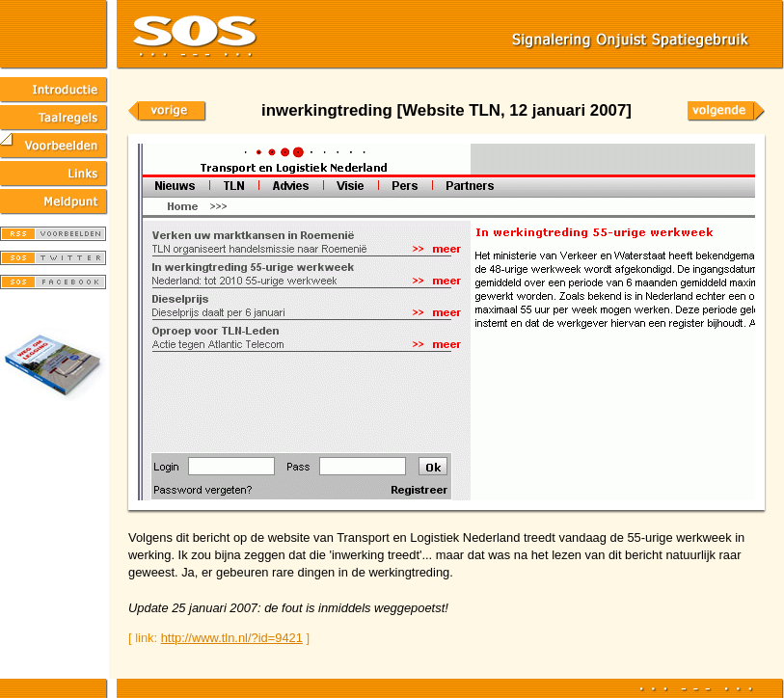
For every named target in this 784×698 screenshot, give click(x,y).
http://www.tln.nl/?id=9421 (232, 638)
